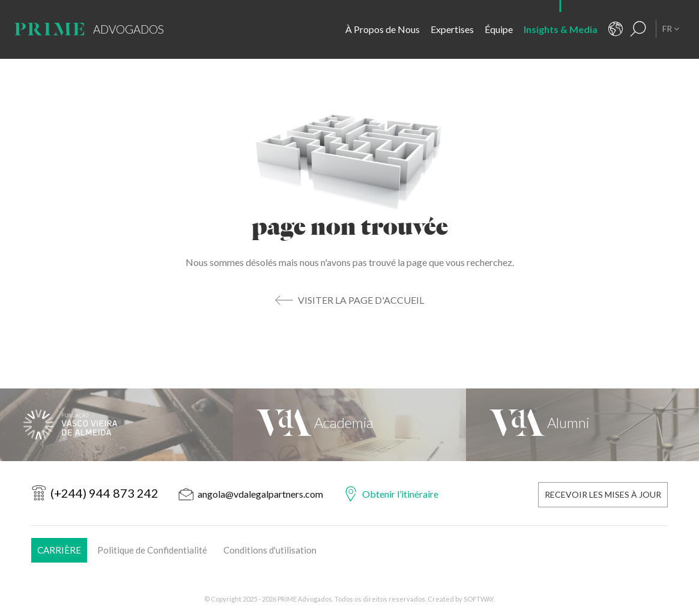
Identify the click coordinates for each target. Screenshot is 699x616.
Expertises (452, 29)
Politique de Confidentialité (152, 550)
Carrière (59, 550)
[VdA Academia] (349, 425)
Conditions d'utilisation (270, 550)
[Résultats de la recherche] (638, 29)
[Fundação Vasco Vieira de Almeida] (116, 425)
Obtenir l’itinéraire (400, 494)
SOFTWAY (479, 599)
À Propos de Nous (383, 29)
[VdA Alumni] (582, 425)
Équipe (499, 29)
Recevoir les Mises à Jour (603, 494)
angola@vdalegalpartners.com (260, 494)
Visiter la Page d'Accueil (361, 300)
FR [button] (671, 29)
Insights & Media (561, 29)
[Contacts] (616, 29)
